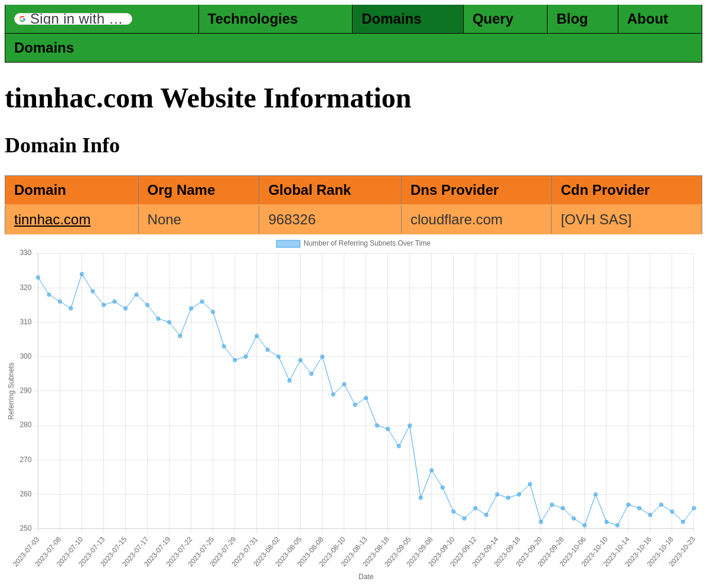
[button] (73, 19)
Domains (391, 19)
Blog (572, 19)
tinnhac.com (52, 219)
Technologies (253, 19)
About (648, 19)
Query (493, 19)
